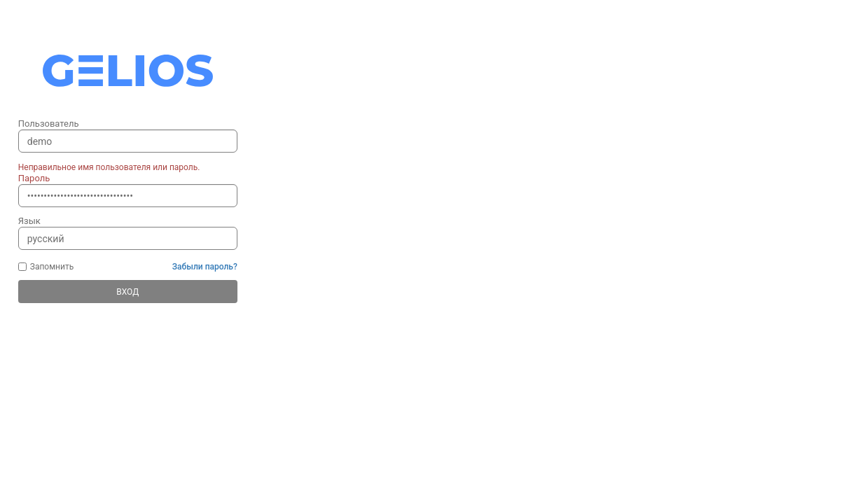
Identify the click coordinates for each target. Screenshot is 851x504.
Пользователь (49, 124)
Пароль (34, 178)
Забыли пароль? (205, 267)
